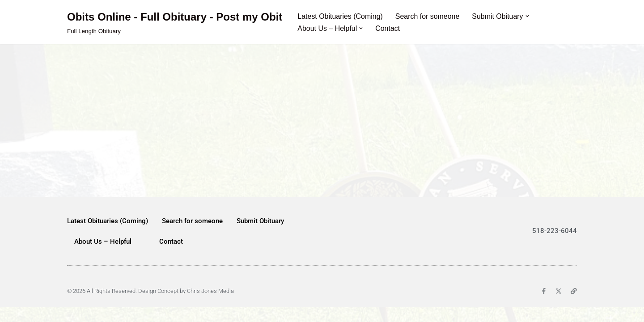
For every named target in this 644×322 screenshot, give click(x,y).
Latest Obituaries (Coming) (340, 16)
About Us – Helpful (103, 256)
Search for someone (428, 16)
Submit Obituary (260, 235)
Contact (388, 28)
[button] (528, 16)
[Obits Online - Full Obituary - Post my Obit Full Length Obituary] (175, 22)
